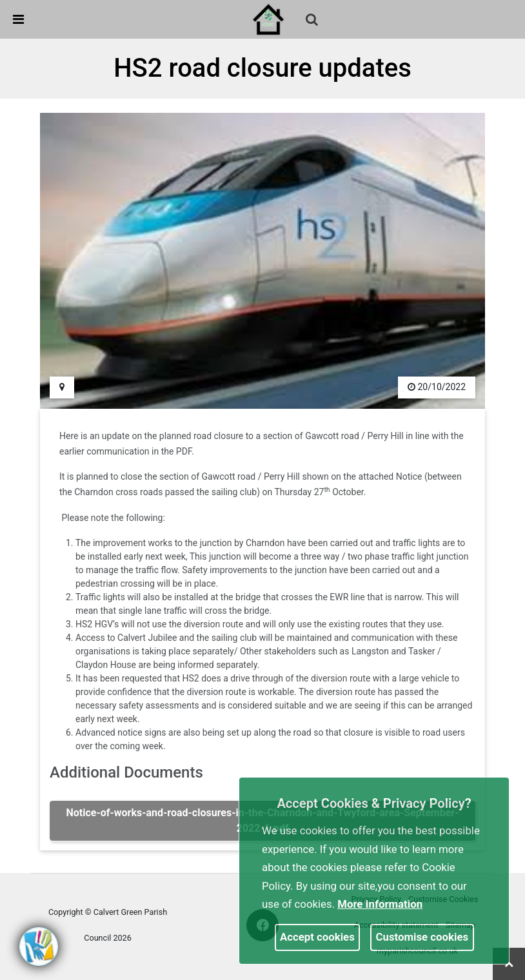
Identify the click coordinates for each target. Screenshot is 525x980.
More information (380, 904)
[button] (313, 21)
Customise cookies (422, 937)
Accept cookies (317, 937)
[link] (268, 19)
